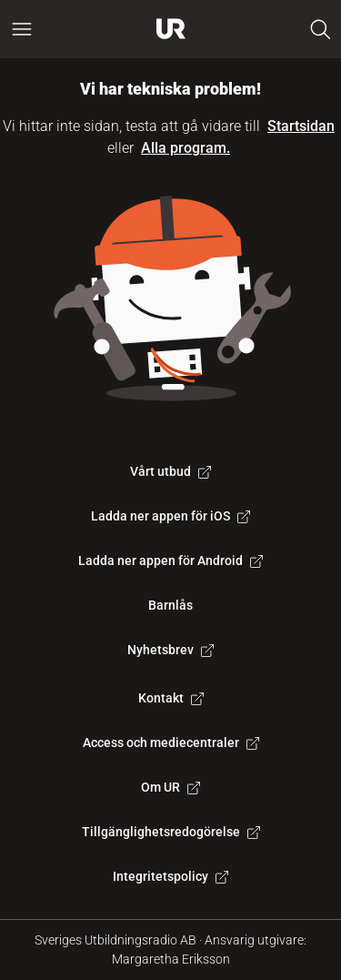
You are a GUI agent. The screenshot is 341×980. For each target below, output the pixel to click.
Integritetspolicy (170, 876)
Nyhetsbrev (170, 650)
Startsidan (301, 126)
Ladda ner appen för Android (170, 561)
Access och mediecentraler (171, 743)
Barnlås (170, 605)
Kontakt (171, 698)
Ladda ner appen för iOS (170, 516)
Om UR (170, 787)
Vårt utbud (170, 471)
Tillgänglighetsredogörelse (171, 832)
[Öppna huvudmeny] (22, 29)
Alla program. (186, 148)
